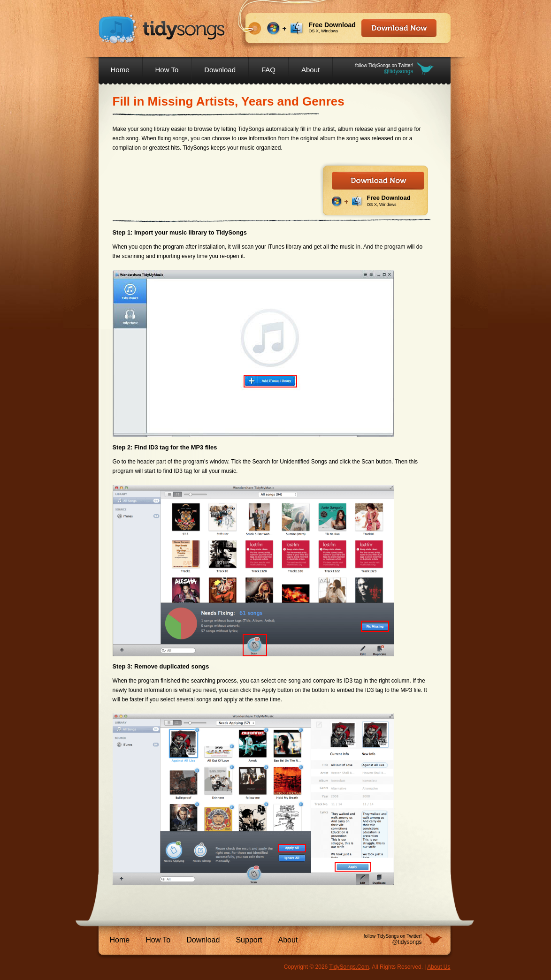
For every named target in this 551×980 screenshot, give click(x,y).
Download (220, 70)
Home (120, 70)
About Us (439, 967)
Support (249, 940)
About (310, 70)
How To (167, 70)
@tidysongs (399, 71)
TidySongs (162, 29)
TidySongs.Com (349, 967)
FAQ (268, 70)
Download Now (399, 28)
